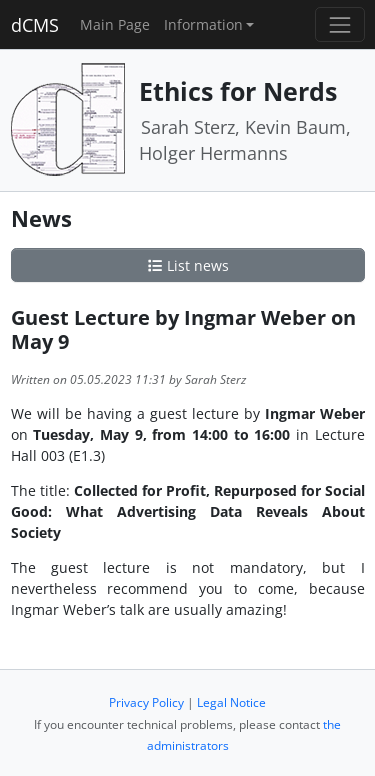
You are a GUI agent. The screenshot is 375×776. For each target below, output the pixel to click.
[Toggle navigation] (339, 24)
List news (188, 265)
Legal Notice (231, 702)
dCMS (35, 25)
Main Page (115, 24)
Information (203, 24)
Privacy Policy (146, 702)
